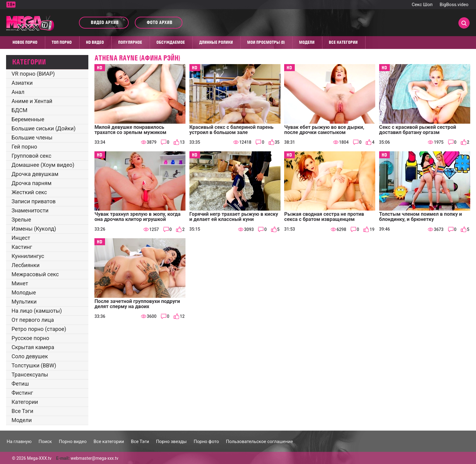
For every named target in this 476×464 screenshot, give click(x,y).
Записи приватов (34, 201)
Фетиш (20, 384)
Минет (20, 283)
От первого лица (33, 320)
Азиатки (22, 83)
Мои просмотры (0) (266, 42)
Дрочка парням (32, 183)
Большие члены (32, 137)
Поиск (45, 442)
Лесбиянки (25, 265)
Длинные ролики (216, 42)
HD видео (95, 42)
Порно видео (73, 442)
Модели (307, 42)
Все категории (343, 42)
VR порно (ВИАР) (33, 74)
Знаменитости (30, 210)
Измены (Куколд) (34, 229)
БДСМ (19, 110)
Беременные (28, 119)
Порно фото (206, 442)
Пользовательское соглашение (259, 442)
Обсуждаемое (171, 42)
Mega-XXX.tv (39, 458)
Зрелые (21, 220)
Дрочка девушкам (35, 174)
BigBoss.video (454, 5)
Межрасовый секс (35, 274)
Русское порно (30, 338)
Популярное (130, 42)
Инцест (21, 238)
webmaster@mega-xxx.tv (95, 458)
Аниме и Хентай (32, 101)
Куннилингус (28, 256)
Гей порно (24, 147)
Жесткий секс (29, 192)
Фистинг (22, 393)
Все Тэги (22, 411)
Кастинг (22, 247)
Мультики (24, 302)
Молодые (24, 292)
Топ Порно (62, 42)
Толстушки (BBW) (34, 365)
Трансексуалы (30, 375)
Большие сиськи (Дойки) (44, 128)
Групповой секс (31, 156)
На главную (19, 442)
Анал (18, 92)
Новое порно (25, 42)
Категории (25, 402)
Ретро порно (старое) (39, 329)
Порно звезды (171, 442)
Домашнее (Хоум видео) (43, 165)
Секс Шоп (422, 5)
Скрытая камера (33, 347)
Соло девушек (30, 356)
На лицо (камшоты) (37, 311)
